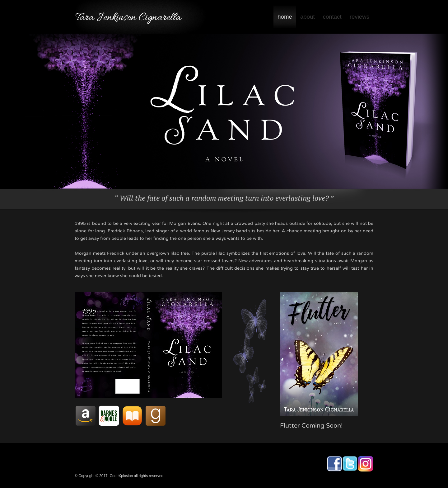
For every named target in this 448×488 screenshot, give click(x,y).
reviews (359, 17)
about (308, 17)
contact (332, 17)
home (285, 17)
